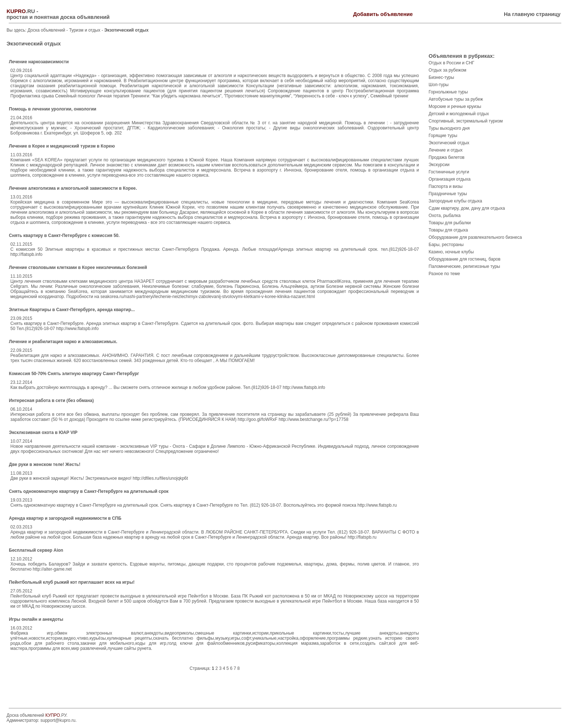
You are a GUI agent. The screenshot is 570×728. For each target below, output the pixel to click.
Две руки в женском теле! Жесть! (45, 464)
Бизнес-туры (441, 77)
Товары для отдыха (448, 230)
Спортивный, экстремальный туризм (466, 121)
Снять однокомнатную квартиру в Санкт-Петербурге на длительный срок (89, 491)
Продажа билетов (447, 157)
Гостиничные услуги (449, 172)
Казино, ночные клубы (451, 252)
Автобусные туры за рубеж (456, 99)
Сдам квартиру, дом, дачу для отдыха (467, 208)
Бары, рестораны (446, 245)
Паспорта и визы (446, 186)
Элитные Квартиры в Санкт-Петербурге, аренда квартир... (72, 310)
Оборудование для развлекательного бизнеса (475, 237)
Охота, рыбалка (445, 216)
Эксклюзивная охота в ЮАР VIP (43, 433)
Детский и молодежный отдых (459, 114)
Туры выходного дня (449, 128)
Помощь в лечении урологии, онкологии (53, 109)
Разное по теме (444, 274)
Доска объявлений (46, 30)
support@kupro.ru (58, 720)
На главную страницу (532, 14)
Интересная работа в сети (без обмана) (51, 401)
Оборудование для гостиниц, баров (465, 259)
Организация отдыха (449, 179)
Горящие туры (443, 136)
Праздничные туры (448, 194)
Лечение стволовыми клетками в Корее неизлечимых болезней (78, 268)
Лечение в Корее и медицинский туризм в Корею (62, 146)
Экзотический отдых (449, 143)
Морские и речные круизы (455, 106)
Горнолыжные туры (448, 92)
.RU (21, 11)
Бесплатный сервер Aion (36, 550)
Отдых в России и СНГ (451, 63)
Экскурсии (439, 165)
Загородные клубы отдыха (455, 201)
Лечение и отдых (446, 150)
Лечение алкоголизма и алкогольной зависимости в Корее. (73, 188)
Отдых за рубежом (447, 70)
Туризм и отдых (85, 30)
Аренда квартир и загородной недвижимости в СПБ (65, 518)
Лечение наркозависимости (39, 62)
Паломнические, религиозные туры (464, 266)
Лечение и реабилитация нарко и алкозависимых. (63, 342)
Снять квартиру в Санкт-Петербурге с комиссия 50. (64, 236)
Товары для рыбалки (450, 223)
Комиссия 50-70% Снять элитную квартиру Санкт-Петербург (74, 374)
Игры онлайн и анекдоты (36, 619)
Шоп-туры (439, 85)
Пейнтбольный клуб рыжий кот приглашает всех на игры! (72, 582)
